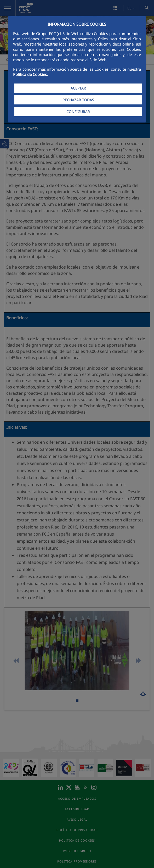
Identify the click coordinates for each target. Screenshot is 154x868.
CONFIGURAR (78, 112)
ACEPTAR (78, 88)
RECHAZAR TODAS (78, 100)
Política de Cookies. (30, 74)
